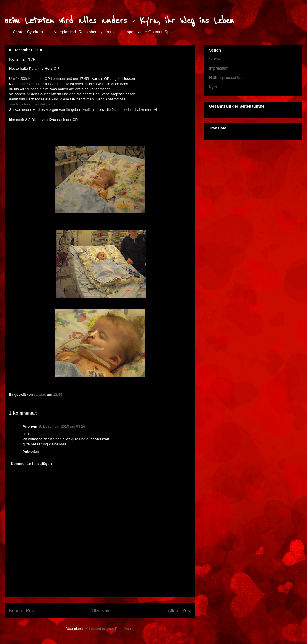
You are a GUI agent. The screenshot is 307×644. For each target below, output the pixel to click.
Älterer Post (180, 611)
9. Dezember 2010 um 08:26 (62, 426)
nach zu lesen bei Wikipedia (32, 104)
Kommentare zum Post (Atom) (110, 629)
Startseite (101, 611)
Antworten (31, 451)
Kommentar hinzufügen (31, 464)
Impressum (219, 68)
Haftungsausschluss (227, 78)
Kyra (213, 87)
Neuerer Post (22, 611)
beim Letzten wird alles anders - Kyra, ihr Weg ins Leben (119, 21)
